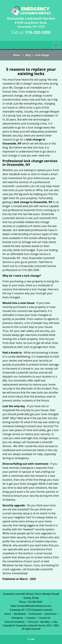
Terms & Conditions (14, 622)
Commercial (35, 614)
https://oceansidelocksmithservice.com (31, 606)
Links (55, 622)
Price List (33, 622)
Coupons (31, 618)
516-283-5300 (38, 32)
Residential (20, 614)
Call (31, 639)
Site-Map (45, 622)
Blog (28, 55)
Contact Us (45, 618)
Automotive (51, 614)
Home (16, 55)
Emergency (17, 618)
